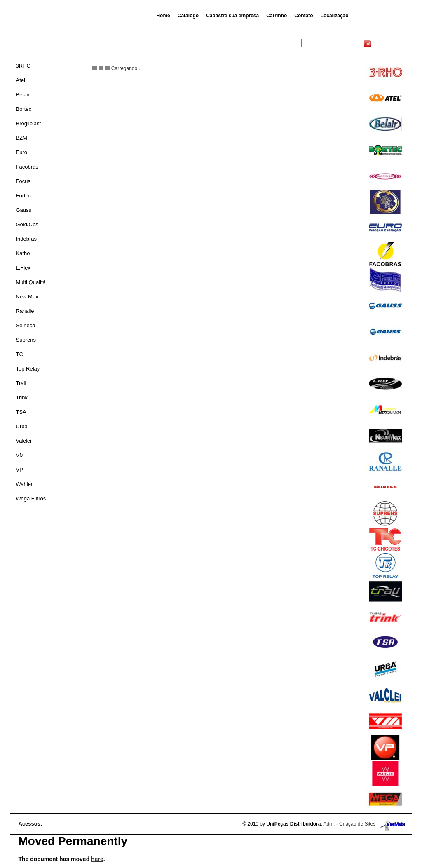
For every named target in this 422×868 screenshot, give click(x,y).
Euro (22, 152)
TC (20, 354)
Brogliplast (29, 123)
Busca (293, 43)
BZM (22, 138)
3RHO (23, 66)
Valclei (24, 441)
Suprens (26, 340)
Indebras (27, 239)
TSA (21, 412)
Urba (22, 426)
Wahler (25, 484)
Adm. (329, 824)
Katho (23, 253)
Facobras (27, 167)
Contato (304, 16)
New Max (27, 297)
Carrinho (277, 16)
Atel (21, 80)
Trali (21, 383)
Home (163, 16)
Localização (335, 16)
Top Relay (28, 369)
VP (20, 470)
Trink (22, 398)
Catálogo (188, 16)
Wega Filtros (31, 499)
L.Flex (23, 268)
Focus (23, 181)
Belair (23, 95)
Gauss (24, 210)
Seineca (26, 325)
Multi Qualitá (31, 282)
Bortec (24, 109)
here (97, 859)
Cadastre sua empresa (232, 16)
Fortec (24, 196)
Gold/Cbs (27, 224)
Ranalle (25, 311)
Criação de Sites (357, 824)
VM (20, 455)
